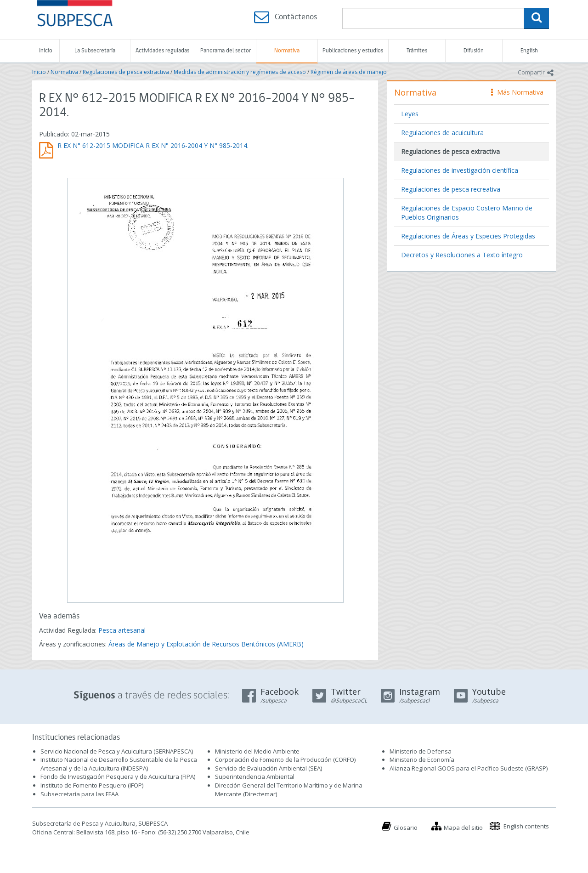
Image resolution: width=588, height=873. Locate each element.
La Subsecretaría (95, 51)
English (529, 51)
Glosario (406, 828)
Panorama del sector (226, 51)
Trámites (417, 51)
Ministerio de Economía (422, 760)
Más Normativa (517, 92)
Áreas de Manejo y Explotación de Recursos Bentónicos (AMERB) (206, 644)
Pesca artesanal (122, 630)
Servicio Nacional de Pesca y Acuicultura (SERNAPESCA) (117, 751)
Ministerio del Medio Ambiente (257, 751)
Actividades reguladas (162, 51)
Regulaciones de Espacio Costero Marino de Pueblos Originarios (467, 213)
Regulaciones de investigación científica (460, 170)
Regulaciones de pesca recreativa (451, 189)
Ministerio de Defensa (421, 751)
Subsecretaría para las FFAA (79, 794)
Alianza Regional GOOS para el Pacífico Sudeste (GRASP (468, 768)
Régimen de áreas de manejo (349, 72)
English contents (526, 826)
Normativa (287, 51)
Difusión (474, 51)
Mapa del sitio (463, 828)
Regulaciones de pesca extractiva (126, 72)
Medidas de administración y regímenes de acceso (240, 72)
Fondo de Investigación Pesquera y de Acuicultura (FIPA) (118, 777)
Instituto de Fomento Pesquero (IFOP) (92, 785)
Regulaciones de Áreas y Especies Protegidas (468, 236)
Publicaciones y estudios (353, 51)
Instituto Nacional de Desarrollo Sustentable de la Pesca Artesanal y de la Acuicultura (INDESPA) (119, 764)
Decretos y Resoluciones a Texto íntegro (462, 255)
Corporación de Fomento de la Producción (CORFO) (285, 760)
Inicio (46, 51)
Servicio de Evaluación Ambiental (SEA (268, 768)
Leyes (410, 114)
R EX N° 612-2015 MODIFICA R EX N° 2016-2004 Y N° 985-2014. (153, 145)
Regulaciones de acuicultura (442, 133)
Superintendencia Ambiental (255, 777)
